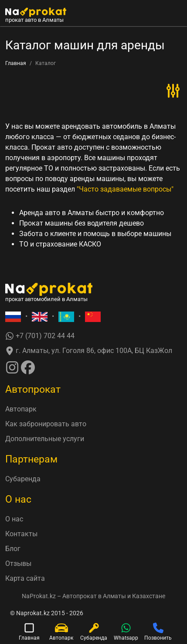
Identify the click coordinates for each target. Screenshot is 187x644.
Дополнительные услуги (45, 439)
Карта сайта (25, 578)
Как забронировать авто (46, 424)
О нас (14, 519)
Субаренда (23, 479)
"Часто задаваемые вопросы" (125, 189)
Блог (13, 549)
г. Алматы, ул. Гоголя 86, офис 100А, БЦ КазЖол (89, 351)
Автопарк (21, 409)
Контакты (21, 534)
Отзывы (18, 563)
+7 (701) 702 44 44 (40, 336)
